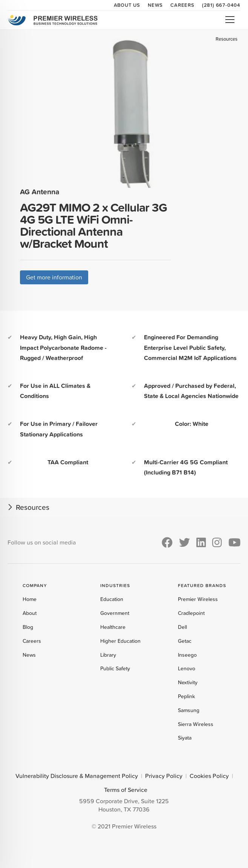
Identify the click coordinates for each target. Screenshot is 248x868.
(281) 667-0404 (221, 5)
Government (115, 613)
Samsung (189, 710)
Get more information (54, 277)
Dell (182, 627)
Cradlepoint (191, 613)
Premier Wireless (198, 599)
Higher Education (120, 641)
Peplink (186, 696)
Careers (182, 5)
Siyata (185, 738)
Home (30, 599)
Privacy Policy (164, 776)
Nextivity (188, 682)
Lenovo (187, 668)
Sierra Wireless (196, 724)
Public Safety (115, 668)
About (30, 613)
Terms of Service (126, 790)
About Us (127, 5)
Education (112, 599)
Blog (28, 627)
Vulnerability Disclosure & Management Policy (77, 776)
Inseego (187, 655)
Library (108, 655)
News (155, 5)
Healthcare (113, 627)
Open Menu (230, 20)
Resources (227, 39)
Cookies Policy (209, 776)
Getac (185, 641)
